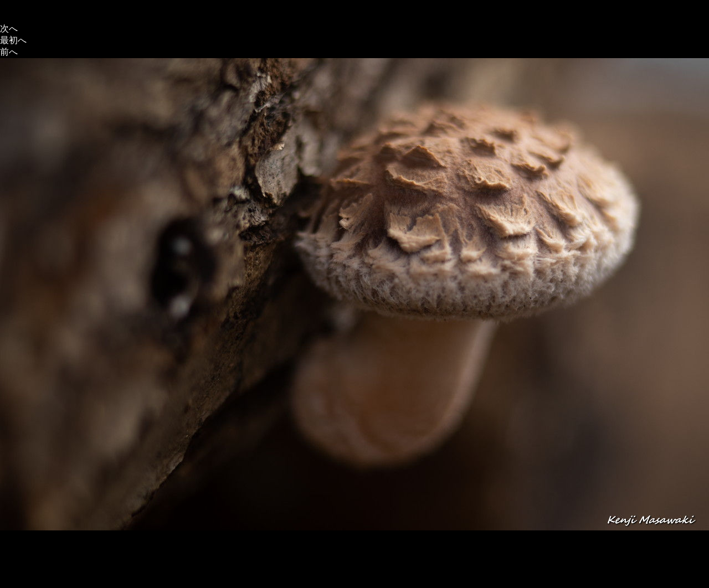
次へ (9, 29)
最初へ (13, 40)
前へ (9, 52)
